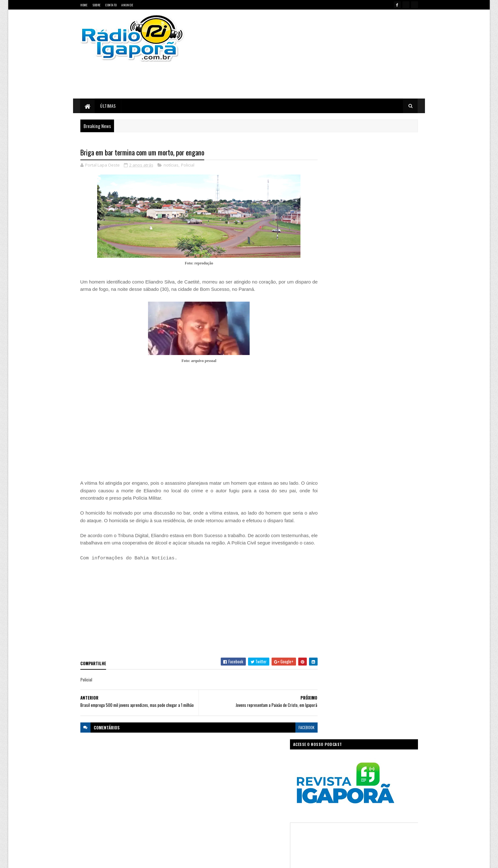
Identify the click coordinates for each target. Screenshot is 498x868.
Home (84, 5)
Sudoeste (264, 820)
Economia (282, 776)
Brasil (219, 776)
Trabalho (205, 831)
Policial (188, 165)
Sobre (97, 5)
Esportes (227, 787)
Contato (111, 5)
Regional (225, 820)
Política (204, 820)
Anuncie (127, 5)
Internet (257, 798)
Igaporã (237, 798)
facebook (294, 738)
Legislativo (206, 809)
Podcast (267, 809)
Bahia (203, 776)
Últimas (108, 106)
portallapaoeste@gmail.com (122, 836)
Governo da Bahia (255, 787)
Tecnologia (288, 820)
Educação (206, 787)
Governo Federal (211, 798)
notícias (171, 165)
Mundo (227, 809)
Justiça (276, 798)
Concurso (259, 776)
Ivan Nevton (298, 859)
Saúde (244, 820)
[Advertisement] (317, 54)
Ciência (238, 776)
